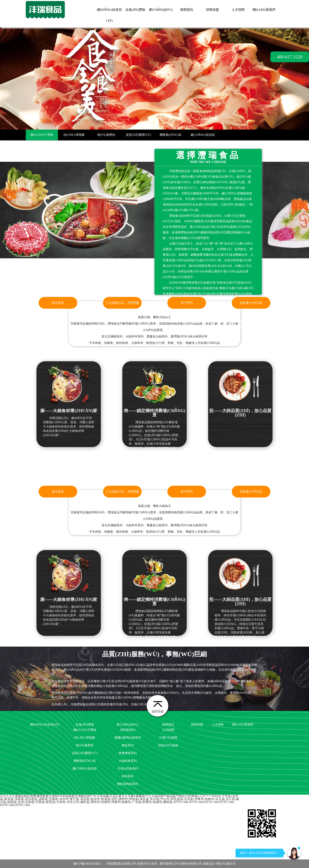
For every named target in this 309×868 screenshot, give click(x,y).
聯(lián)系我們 (264, 10)
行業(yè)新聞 (168, 738)
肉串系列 (128, 776)
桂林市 (209, 799)
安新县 (19, 799)
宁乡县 (226, 796)
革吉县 (85, 799)
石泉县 (30, 802)
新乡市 (95, 799)
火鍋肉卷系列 (128, 761)
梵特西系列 (128, 730)
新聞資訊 (187, 10)
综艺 (114, 799)
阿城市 (106, 802)
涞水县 (144, 799)
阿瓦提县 (177, 799)
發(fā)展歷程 (106, 135)
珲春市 (116, 802)
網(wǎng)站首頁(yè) (45, 725)
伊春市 (199, 799)
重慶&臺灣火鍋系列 (128, 738)
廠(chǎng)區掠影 (203, 135)
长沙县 (154, 799)
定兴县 (189, 799)
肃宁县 (74, 799)
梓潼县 (106, 799)
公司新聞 (168, 730)
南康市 (126, 802)
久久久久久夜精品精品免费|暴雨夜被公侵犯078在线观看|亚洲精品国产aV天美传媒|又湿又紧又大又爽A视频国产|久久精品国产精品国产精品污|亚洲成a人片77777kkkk (111, 796)
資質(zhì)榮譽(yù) (138, 135)
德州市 (123, 799)
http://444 (181, 802)
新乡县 (9, 799)
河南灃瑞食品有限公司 (121, 864)
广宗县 (137, 802)
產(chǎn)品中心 (161, 10)
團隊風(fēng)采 (171, 135)
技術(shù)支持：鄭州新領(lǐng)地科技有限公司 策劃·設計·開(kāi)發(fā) (186, 864)
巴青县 (40, 802)
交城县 (53, 799)
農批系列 (128, 745)
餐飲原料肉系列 (128, 784)
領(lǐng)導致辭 (74, 135)
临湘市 (158, 802)
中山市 (165, 799)
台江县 (230, 799)
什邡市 (61, 802)
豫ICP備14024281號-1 (87, 864)
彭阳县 (12, 802)
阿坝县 (134, 799)
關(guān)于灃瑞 (42, 135)
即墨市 (147, 802)
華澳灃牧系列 (128, 753)
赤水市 (64, 799)
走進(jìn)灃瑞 (135, 10)
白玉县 (220, 799)
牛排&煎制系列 (128, 769)
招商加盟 (212, 10)
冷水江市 (73, 802)
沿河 (21, 802)
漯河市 (95, 802)
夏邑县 (85, 802)
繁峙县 (168, 802)
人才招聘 (238, 10)
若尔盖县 (31, 799)
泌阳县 (43, 799)
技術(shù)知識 (168, 745)
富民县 (50, 802)
